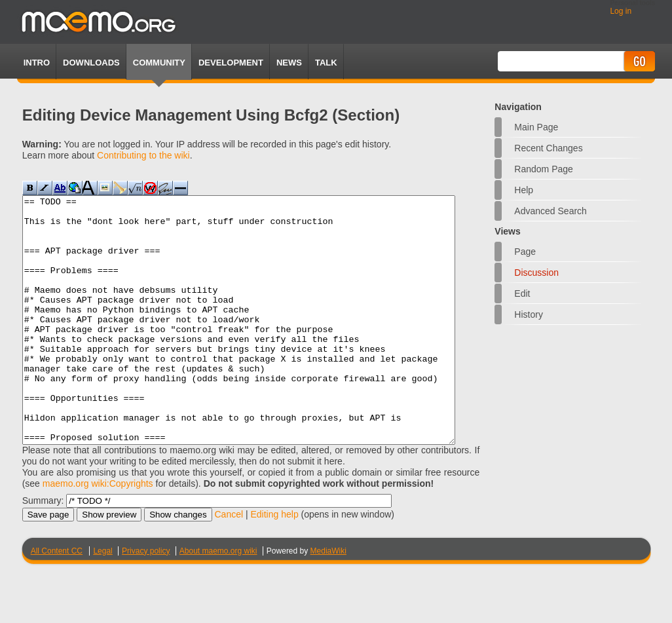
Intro (37, 63)
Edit (522, 293)
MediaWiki (328, 600)
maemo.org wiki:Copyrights (98, 533)
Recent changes (548, 148)
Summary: (43, 550)
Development (231, 63)
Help (524, 190)
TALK (326, 63)
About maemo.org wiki (218, 600)
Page (525, 252)
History (529, 314)
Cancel (229, 563)
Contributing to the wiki (143, 155)
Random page (544, 169)
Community (159, 63)
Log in (621, 11)
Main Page (536, 127)
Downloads (91, 63)
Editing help (275, 563)
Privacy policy (146, 600)
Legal (103, 600)
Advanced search (551, 211)
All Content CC (57, 600)
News (289, 63)
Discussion (536, 273)
